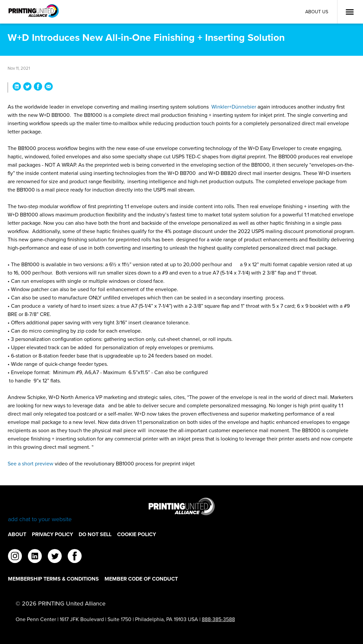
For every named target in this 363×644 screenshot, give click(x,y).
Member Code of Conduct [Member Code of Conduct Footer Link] (141, 579)
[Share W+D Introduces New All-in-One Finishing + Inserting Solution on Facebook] (38, 87)
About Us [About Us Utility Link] (317, 12)
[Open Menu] (350, 12)
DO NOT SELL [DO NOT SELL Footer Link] (95, 534)
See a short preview (31, 464)
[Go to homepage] (181, 510)
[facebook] (75, 557)
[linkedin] (35, 557)
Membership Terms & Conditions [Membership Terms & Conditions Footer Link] (53, 579)
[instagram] (15, 557)
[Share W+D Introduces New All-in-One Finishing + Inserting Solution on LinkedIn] (17, 87)
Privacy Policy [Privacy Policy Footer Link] (52, 534)
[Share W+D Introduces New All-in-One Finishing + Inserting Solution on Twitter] (27, 87)
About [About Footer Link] (17, 534)
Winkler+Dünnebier (234, 107)
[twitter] (55, 557)
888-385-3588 (218, 619)
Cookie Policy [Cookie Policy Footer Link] (137, 534)
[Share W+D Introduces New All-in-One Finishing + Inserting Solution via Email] (49, 87)
